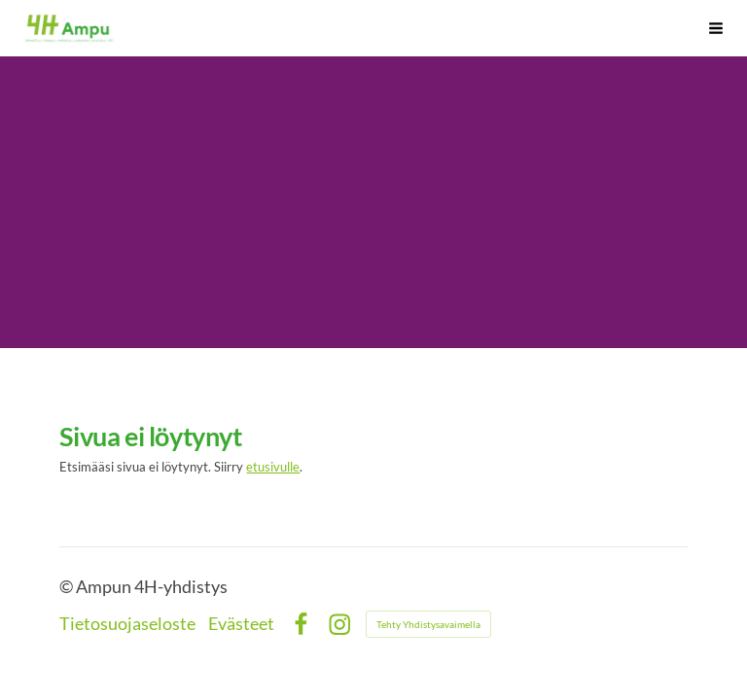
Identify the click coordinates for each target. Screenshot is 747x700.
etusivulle (273, 467)
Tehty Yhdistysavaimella (428, 624)
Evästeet (241, 624)
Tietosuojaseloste (127, 624)
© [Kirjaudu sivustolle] (68, 587)
